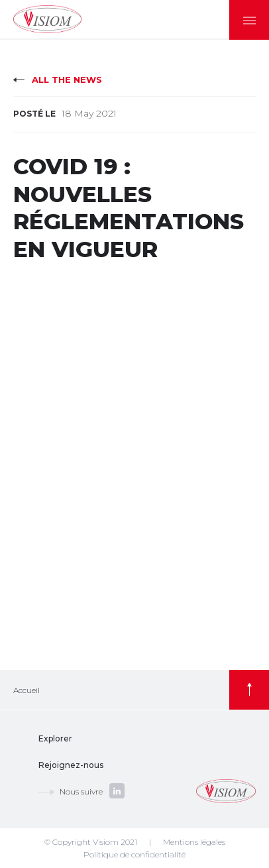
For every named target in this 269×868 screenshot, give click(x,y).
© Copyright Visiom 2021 (91, 842)
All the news (67, 80)
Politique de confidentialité (134, 854)
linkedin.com (117, 791)
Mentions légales (194, 842)
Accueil (27, 690)
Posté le (34, 114)
